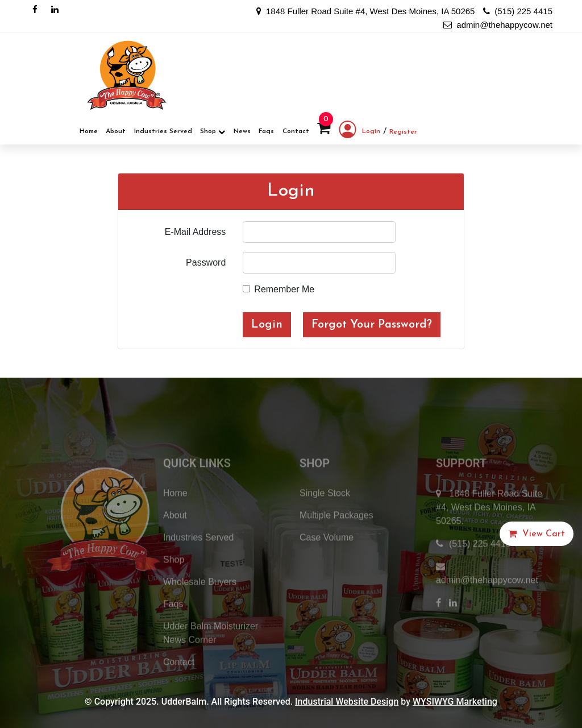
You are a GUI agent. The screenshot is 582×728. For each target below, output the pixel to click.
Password (206, 262)
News (242, 131)
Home (89, 131)
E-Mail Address (196, 232)
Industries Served (163, 131)
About (116, 131)
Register (403, 132)
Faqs (266, 131)
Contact (296, 131)
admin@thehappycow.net (498, 25)
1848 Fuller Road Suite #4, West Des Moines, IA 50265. (489, 526)
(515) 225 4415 (518, 11)
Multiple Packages (336, 534)
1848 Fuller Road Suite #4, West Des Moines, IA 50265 (366, 11)
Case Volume (327, 556)
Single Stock (325, 512)
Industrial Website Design (347, 702)
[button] (537, 534)
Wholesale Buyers (200, 600)
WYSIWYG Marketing (455, 702)
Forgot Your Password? (372, 325)
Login (359, 132)
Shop (213, 132)
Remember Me (284, 289)
